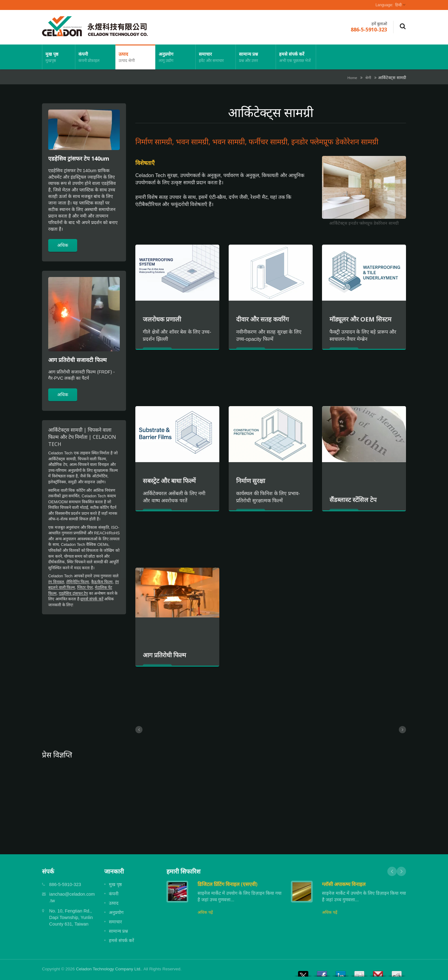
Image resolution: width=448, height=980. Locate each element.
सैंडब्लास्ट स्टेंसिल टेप (353, 500)
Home (352, 78)
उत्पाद (135, 57)
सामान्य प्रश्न (256, 57)
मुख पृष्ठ (59, 57)
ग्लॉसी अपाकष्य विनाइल (344, 884)
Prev (392, 871)
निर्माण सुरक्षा (251, 481)
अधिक (63, 245)
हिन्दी (398, 5)
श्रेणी (368, 78)
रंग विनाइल (56, 582)
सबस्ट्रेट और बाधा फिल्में (169, 481)
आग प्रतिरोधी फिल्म (164, 655)
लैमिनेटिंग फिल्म (78, 582)
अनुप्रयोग (175, 57)
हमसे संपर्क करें (296, 57)
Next (401, 871)
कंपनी (95, 57)
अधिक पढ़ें (205, 912)
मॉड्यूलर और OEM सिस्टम (360, 319)
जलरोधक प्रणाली (162, 319)
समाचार (216, 57)
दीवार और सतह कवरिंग (262, 319)
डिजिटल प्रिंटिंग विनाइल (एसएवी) (228, 884)
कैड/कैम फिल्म (102, 582)
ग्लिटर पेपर (85, 587)
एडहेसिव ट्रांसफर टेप (73, 593)
